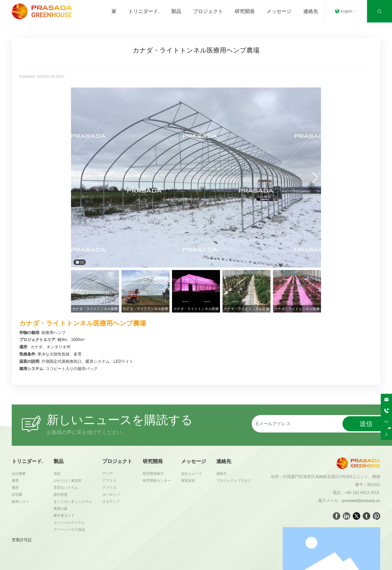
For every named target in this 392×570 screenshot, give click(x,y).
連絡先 (311, 11)
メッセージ (279, 11)
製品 (176, 11)
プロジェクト (208, 11)
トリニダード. (144, 11)
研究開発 (245, 11)
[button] (315, 177)
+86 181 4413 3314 (362, 493)
